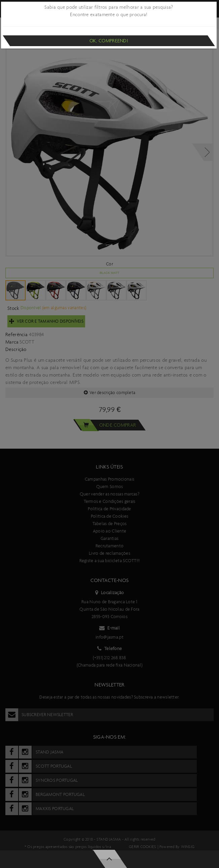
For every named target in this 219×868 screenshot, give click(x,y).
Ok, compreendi (109, 41)
